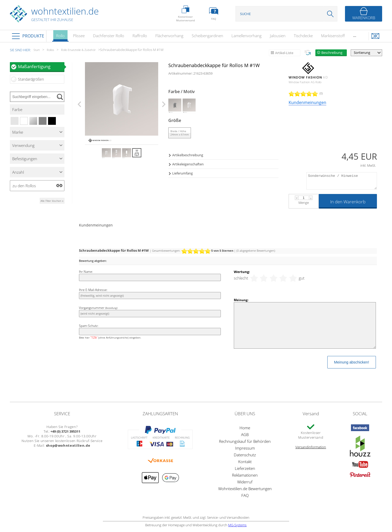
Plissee (79, 36)
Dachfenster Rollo (109, 36)
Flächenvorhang (169, 36)
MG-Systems (237, 525)
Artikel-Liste (284, 53)
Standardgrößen (31, 79)
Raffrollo (140, 36)
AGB (245, 434)
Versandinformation (311, 447)
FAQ (245, 495)
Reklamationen (245, 475)
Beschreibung (332, 53)
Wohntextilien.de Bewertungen (245, 489)
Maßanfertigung (41, 66)
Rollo (60, 37)
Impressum (245, 448)
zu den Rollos (24, 186)
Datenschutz (245, 455)
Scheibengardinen (207, 36)
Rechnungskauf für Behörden (245, 441)
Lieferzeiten (245, 468)
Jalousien (278, 36)
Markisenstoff (333, 36)
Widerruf (245, 482)
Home (245, 428)
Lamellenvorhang (247, 36)
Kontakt (245, 462)
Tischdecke (303, 36)
